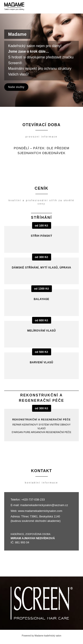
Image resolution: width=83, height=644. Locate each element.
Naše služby (16, 87)
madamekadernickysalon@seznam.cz (44, 505)
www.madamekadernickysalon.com (40, 511)
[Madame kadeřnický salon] (14, 7)
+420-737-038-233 (33, 500)
